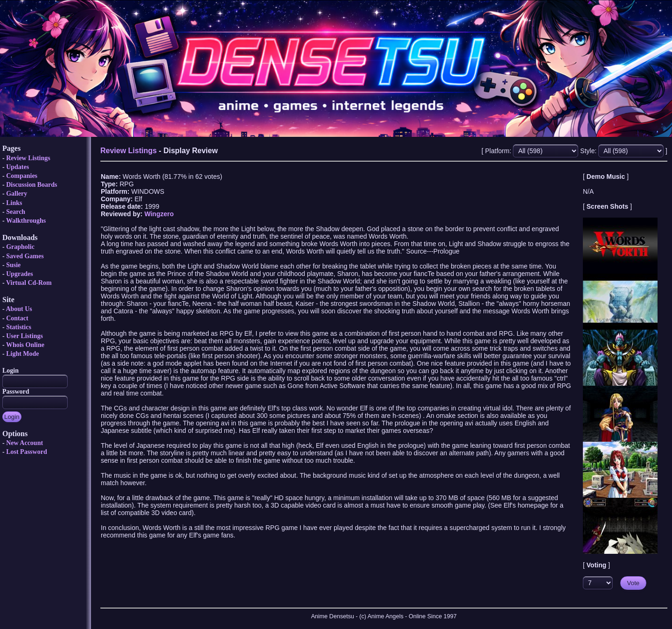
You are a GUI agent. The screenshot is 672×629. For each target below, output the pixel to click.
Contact (17, 318)
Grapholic (20, 247)
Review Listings (28, 158)
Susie (13, 265)
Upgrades (20, 274)
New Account (24, 443)
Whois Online (25, 345)
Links (14, 203)
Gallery (17, 194)
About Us (19, 309)
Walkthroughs (26, 221)
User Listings (24, 336)
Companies (22, 176)
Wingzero (159, 214)
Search (16, 212)
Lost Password (27, 452)
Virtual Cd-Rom (29, 283)
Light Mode (22, 354)
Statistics (19, 327)
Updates (17, 167)
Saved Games (25, 256)
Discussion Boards (31, 185)
